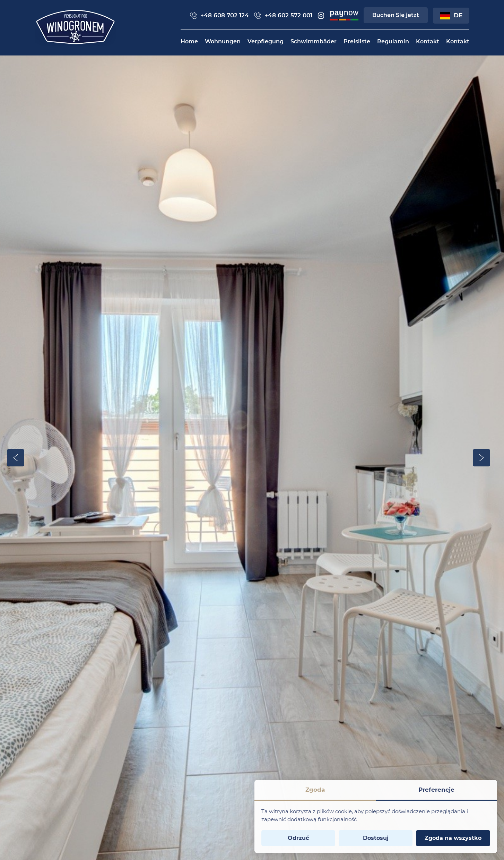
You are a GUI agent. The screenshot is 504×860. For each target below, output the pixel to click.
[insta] (321, 16)
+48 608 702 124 (219, 15)
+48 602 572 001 (283, 15)
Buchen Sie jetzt (396, 15)
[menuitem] (189, 41)
